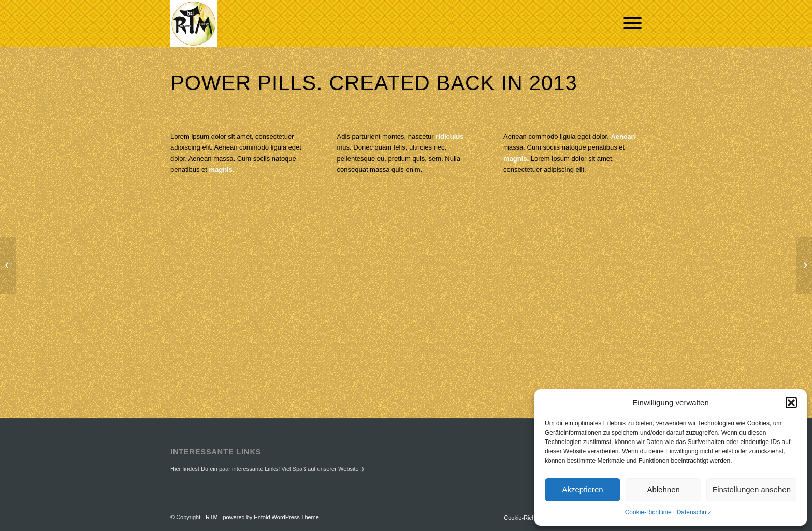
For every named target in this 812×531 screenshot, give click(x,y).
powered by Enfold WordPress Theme (271, 517)
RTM (212, 517)
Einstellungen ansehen (751, 489)
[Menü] (629, 23)
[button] (791, 403)
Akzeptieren (582, 489)
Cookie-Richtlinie (648, 512)
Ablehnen (663, 489)
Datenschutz (694, 512)
